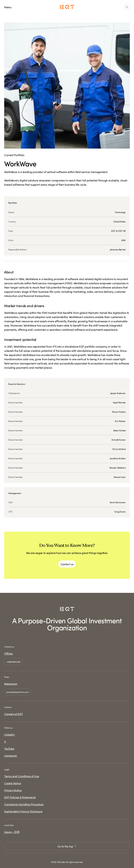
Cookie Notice (13, 783)
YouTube (9, 748)
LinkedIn (9, 734)
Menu (8, 7)
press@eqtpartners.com (18, 692)
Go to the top (67, 846)
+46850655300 (13, 662)
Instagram (11, 755)
